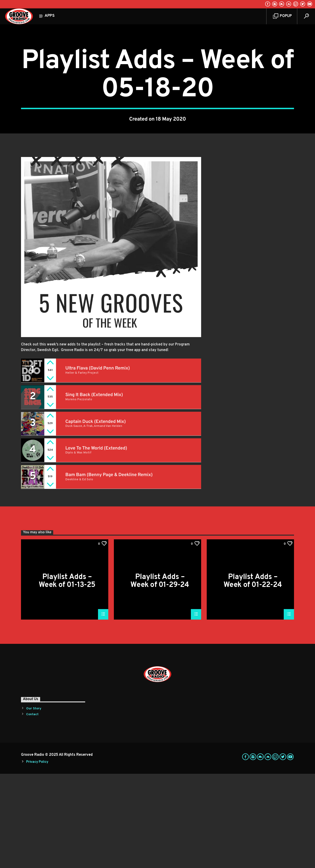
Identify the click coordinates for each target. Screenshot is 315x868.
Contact (32, 809)
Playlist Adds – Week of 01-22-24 (253, 675)
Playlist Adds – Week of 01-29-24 (160, 675)
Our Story (34, 803)
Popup (282, 16)
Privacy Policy (37, 856)
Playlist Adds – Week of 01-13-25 (67, 675)
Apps (50, 16)
